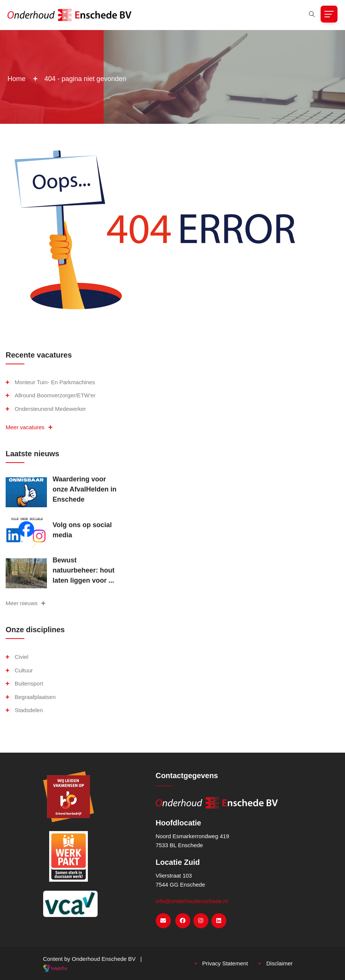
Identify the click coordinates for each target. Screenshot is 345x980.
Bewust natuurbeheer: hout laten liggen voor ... (84, 570)
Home (17, 79)
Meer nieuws (26, 603)
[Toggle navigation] (329, 14)
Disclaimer (279, 963)
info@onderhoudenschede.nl (192, 901)
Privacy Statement (225, 963)
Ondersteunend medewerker (50, 409)
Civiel (22, 657)
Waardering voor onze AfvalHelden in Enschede (84, 489)
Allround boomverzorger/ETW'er (55, 395)
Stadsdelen (29, 710)
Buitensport (29, 683)
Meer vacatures (29, 427)
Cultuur (24, 670)
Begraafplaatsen (35, 697)
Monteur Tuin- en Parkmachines (55, 382)
